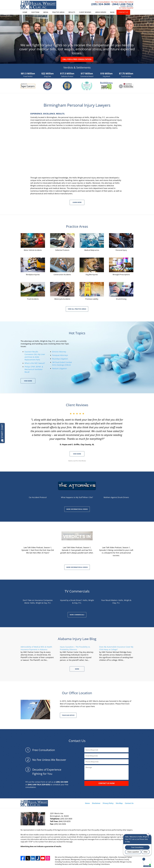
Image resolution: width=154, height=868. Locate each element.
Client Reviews (85, 12)
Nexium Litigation (59, 368)
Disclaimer (96, 803)
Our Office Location (77, 693)
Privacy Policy (108, 803)
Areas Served (101, 12)
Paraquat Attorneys (60, 355)
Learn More (77, 202)
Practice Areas (58, 12)
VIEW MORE (77, 454)
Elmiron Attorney (59, 352)
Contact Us (123, 12)
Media (46, 12)
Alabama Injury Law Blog (77, 639)
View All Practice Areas (77, 309)
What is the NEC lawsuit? (35, 363)
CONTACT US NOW (107, 783)
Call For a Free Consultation (77, 59)
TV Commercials (77, 591)
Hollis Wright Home (38, 5)
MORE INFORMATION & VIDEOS (77, 509)
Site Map (119, 803)
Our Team (35, 12)
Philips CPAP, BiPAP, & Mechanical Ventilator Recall (34, 369)
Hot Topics (77, 333)
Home (25, 12)
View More (28, 381)
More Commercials (77, 615)
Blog (112, 12)
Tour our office (68, 715)
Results (72, 12)
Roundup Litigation (60, 359)
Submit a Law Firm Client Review (77, 461)
